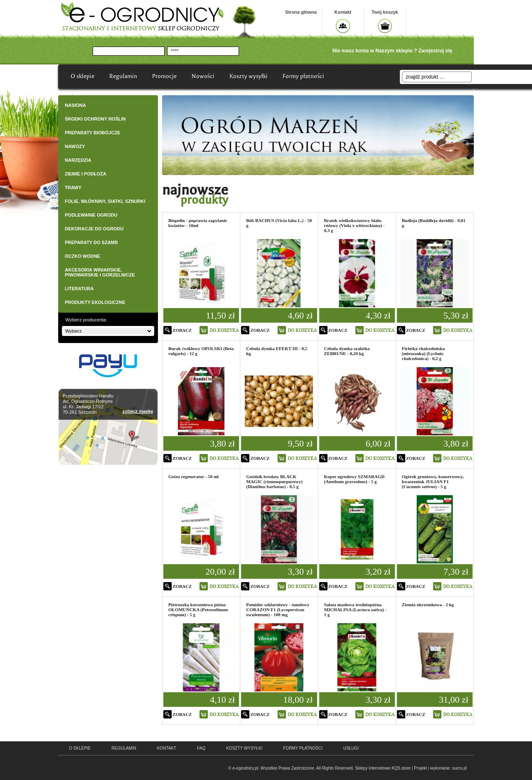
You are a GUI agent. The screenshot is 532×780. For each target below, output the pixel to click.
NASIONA (75, 105)
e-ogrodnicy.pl (245, 768)
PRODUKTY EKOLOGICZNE (95, 302)
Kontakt (343, 12)
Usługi (351, 748)
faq (201, 748)
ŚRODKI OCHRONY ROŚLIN (95, 119)
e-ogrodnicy (112, 765)
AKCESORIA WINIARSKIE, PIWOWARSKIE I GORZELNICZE (100, 272)
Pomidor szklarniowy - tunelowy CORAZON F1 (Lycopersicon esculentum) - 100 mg (278, 610)
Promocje (164, 76)
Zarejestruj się (435, 51)
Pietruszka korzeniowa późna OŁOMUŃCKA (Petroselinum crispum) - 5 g (198, 610)
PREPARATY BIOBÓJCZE (92, 133)
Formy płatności (303, 76)
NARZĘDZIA (78, 160)
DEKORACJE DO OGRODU (94, 229)
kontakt (167, 748)
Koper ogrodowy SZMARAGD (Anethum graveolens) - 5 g (355, 479)
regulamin (124, 748)
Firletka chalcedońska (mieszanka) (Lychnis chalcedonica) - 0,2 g (424, 353)
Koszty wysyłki (249, 76)
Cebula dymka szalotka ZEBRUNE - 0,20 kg (347, 351)
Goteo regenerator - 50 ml (193, 476)
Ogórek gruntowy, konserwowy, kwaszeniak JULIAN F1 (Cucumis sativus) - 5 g (433, 481)
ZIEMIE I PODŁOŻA (86, 174)
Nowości (203, 76)
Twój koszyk (385, 12)
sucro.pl (459, 768)
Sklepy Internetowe (373, 768)
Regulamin (123, 76)
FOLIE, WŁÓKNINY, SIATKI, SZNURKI (105, 201)
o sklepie (80, 748)
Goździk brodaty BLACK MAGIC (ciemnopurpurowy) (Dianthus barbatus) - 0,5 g (274, 481)
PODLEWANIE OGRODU (91, 215)
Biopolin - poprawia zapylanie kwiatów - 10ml (198, 223)
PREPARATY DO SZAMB (91, 242)
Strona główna (301, 12)
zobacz (182, 330)
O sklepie (83, 76)
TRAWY (73, 188)
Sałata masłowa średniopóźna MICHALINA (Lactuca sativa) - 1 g (356, 610)
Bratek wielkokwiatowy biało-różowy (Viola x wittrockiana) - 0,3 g (355, 225)
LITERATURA (79, 289)
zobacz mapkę (138, 411)
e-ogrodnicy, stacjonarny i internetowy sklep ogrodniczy (142, 17)
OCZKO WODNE (83, 256)
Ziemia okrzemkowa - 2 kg (428, 605)
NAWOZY (75, 146)
